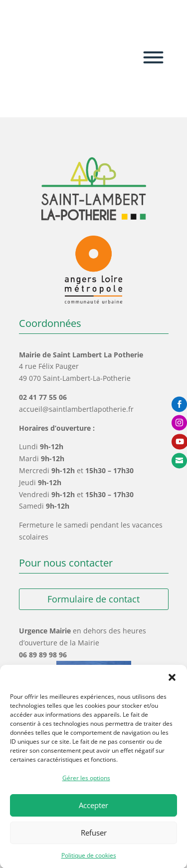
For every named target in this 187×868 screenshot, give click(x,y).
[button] (172, 687)
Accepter (93, 815)
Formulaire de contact (93, 599)
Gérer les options (86, 788)
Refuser (94, 843)
